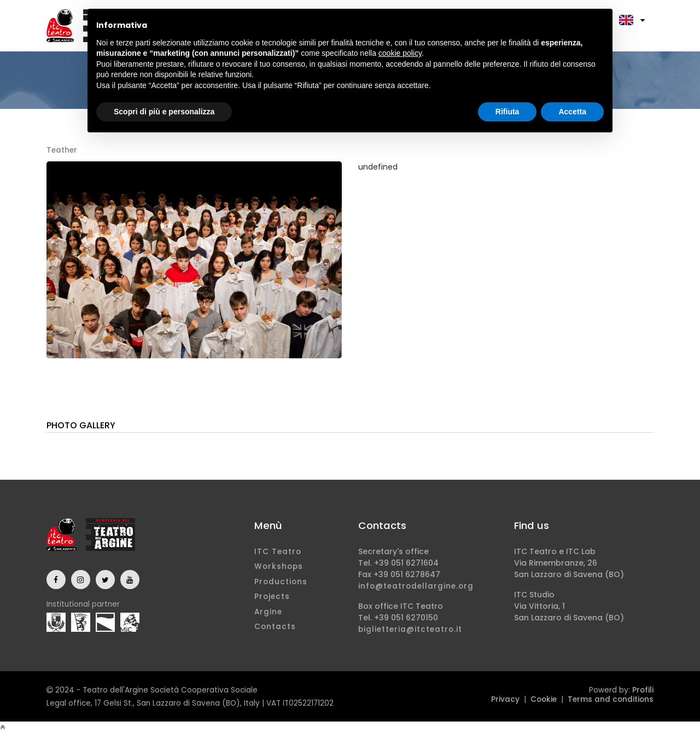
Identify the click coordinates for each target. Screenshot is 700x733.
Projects (272, 597)
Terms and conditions (611, 699)
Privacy (505, 699)
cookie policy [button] (400, 53)
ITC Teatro (278, 552)
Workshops (279, 566)
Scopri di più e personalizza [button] (164, 112)
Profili (643, 690)
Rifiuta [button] (507, 112)
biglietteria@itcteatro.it (410, 629)
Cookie (544, 699)
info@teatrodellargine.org (416, 586)
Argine (268, 612)
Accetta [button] (572, 112)
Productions (281, 582)
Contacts (275, 627)
